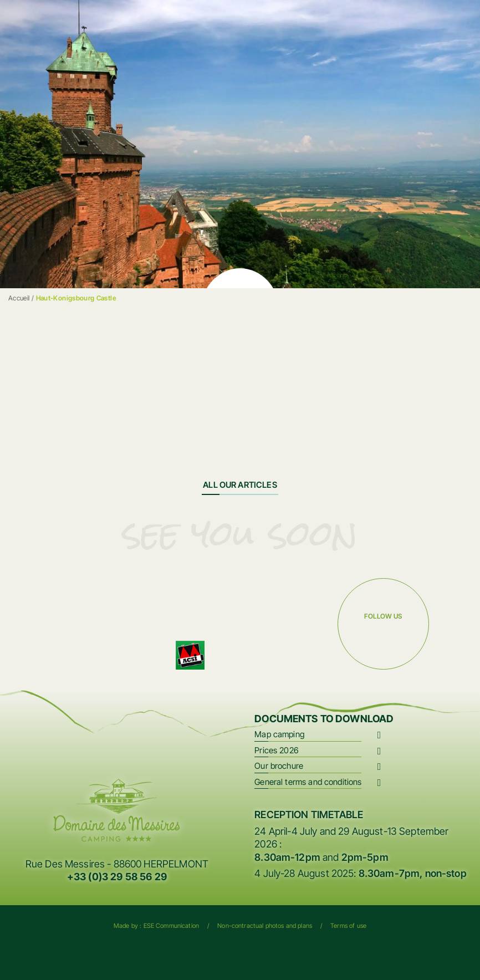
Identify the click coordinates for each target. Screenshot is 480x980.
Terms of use (348, 926)
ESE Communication (172, 926)
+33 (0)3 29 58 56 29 (117, 877)
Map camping (279, 734)
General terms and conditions (308, 782)
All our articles (240, 485)
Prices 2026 (277, 750)
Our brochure (279, 766)
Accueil (19, 298)
